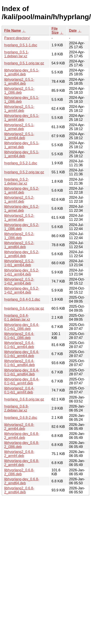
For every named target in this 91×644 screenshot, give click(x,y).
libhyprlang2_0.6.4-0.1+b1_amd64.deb (19, 363)
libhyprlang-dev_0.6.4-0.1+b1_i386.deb (22, 327)
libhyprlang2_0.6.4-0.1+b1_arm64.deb (19, 345)
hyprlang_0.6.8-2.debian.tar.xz (16, 408)
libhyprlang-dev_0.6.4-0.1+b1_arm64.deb (22, 354)
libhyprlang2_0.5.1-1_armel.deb (19, 127)
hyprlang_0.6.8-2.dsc (21, 418)
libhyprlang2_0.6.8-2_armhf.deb (19, 454)
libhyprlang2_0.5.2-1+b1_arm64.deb (19, 263)
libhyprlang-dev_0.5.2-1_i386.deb (22, 227)
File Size (55, 31)
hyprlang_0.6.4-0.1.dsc (22, 299)
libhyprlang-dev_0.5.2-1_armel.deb (22, 209)
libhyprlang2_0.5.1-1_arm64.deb (19, 136)
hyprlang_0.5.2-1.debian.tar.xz (16, 181)
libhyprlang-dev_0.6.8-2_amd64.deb (22, 481)
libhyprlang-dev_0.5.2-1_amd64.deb (22, 254)
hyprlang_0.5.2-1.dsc (21, 163)
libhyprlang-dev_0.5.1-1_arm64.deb (22, 154)
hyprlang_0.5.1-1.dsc (21, 45)
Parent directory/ (17, 38)
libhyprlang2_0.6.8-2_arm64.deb (19, 427)
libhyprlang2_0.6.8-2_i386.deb (19, 472)
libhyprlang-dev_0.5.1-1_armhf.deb (22, 118)
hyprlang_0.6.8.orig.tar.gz (24, 399)
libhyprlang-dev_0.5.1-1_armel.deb (22, 145)
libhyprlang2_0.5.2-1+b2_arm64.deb (19, 281)
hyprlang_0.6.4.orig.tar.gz (24, 308)
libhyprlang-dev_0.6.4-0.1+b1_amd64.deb (22, 372)
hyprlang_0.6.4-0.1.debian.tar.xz (17, 317)
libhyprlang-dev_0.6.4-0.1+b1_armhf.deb (22, 381)
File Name (13, 31)
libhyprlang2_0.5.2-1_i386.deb (19, 236)
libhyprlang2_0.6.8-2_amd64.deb (19, 490)
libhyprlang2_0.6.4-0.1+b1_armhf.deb (19, 390)
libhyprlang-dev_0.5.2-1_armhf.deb (22, 190)
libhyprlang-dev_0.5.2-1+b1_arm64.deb (22, 272)
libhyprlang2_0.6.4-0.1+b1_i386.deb (19, 336)
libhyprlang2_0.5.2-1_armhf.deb (19, 199)
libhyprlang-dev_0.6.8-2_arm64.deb (22, 436)
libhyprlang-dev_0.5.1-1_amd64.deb (22, 72)
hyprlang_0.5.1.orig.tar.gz (24, 63)
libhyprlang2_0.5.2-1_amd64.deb (19, 245)
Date (73, 31)
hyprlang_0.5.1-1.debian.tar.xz (16, 54)
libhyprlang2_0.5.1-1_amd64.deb (19, 81)
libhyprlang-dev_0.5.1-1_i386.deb (22, 100)
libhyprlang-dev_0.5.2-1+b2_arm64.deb (22, 290)
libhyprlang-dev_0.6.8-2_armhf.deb (22, 463)
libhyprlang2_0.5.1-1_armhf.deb (19, 109)
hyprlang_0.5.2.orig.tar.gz (24, 172)
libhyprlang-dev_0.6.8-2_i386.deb (22, 445)
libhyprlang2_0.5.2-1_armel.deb (19, 218)
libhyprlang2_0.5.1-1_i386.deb (19, 91)
